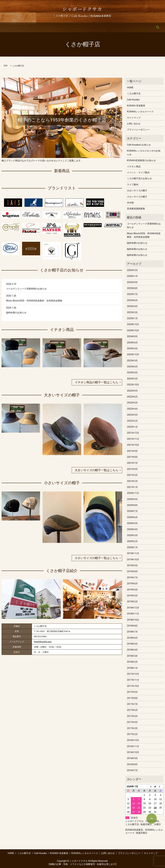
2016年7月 (132, 770)
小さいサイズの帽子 (137, 197)
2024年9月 (132, 336)
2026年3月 (132, 270)
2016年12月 (133, 740)
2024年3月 (132, 348)
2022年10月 (133, 385)
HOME (22, 27)
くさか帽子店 (37, 27)
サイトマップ (134, 118)
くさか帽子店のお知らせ (139, 178)
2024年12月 (133, 324)
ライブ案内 (133, 185)
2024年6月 (132, 343)
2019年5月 (132, 590)
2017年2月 (132, 734)
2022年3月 (132, 415)
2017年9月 (132, 692)
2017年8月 (132, 698)
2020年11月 (133, 493)
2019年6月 (132, 584)
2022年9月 (132, 391)
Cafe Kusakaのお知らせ (139, 145)
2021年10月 (133, 445)
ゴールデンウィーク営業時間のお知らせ (26, 289)
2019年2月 (132, 602)
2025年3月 (132, 312)
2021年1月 (132, 487)
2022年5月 (132, 403)
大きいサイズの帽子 (137, 191)
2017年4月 (132, 722)
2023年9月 (132, 361)
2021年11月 (133, 439)
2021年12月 (133, 433)
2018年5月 (132, 644)
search (144, 27)
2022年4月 (132, 409)
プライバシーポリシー (138, 130)
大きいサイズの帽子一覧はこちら (97, 470)
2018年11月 (133, 614)
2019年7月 (132, 578)
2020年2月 (132, 541)
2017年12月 (133, 674)
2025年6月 (132, 300)
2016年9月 (132, 758)
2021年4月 (132, 469)
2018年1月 (132, 668)
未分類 (130, 203)
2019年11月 (133, 553)
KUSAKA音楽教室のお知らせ (141, 160)
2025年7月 (132, 294)
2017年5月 (132, 716)
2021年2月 (132, 481)
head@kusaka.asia (43, 642)
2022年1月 (132, 427)
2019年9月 (132, 565)
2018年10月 (133, 620)
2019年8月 (132, 571)
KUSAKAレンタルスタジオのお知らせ (144, 152)
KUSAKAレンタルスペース (104, 27)
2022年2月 (132, 421)
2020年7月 (132, 511)
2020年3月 (132, 535)
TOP (5, 66)
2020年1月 (132, 547)
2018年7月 (132, 632)
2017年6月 (132, 710)
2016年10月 (133, 752)
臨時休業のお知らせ (16, 313)
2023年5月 (132, 373)
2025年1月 (132, 318)
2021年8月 (132, 457)
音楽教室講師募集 (136, 209)
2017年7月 (132, 704)
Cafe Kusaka (55, 27)
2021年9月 (132, 451)
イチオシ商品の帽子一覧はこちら (97, 382)
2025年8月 (132, 288)
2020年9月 (132, 499)
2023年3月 (132, 379)
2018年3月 (132, 656)
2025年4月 (132, 306)
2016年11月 (133, 746)
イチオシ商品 (134, 167)
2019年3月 (132, 596)
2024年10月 (133, 330)
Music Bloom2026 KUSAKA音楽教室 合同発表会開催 (34, 301)
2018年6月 (132, 638)
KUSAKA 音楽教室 (76, 27)
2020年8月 (132, 505)
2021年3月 (132, 475)
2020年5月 (132, 523)
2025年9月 (132, 282)
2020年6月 (132, 517)
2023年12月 (133, 354)
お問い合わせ (130, 27)
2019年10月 (133, 559)
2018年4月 (132, 650)
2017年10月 (133, 686)
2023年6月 (132, 367)
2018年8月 (132, 626)
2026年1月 (132, 276)
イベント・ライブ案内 (138, 172)
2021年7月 (132, 463)
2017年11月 (133, 680)
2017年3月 (132, 728)
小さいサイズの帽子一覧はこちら (97, 558)
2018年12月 (133, 608)
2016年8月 (132, 764)
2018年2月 (132, 662)
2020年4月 (132, 529)
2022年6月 (132, 397)
